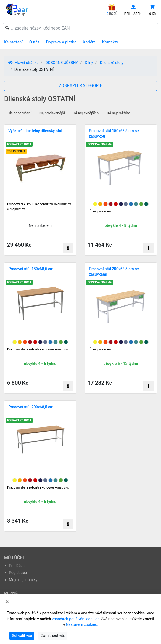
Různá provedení (99, 211)
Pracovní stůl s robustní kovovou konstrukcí (38, 349)
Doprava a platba (61, 42)
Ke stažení (13, 42)
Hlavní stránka (23, 63)
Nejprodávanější (52, 113)
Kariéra (89, 42)
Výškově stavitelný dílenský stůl (35, 131)
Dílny (89, 63)
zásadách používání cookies (76, 619)
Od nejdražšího (119, 113)
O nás (34, 42)
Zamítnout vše (53, 636)
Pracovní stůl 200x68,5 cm (31, 407)
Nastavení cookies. (82, 624)
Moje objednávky (23, 580)
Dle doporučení (20, 113)
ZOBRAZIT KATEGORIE (81, 86)
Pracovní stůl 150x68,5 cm (31, 269)
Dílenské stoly (112, 63)
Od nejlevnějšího (86, 113)
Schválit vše (22, 636)
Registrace (18, 573)
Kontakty (110, 42)
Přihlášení (17, 566)
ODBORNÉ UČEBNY (62, 63)
